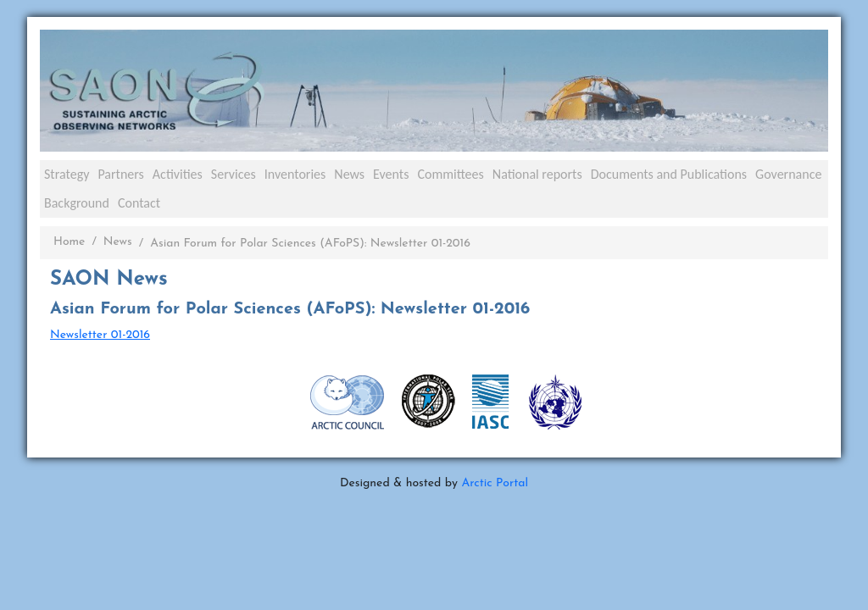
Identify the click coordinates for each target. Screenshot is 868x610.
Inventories (295, 174)
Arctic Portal (495, 483)
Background (77, 203)
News (349, 174)
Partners (120, 174)
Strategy (67, 174)
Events (391, 174)
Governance (788, 174)
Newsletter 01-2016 (100, 335)
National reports (537, 174)
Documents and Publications (669, 174)
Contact (139, 203)
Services (234, 174)
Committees (450, 174)
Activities (178, 174)
